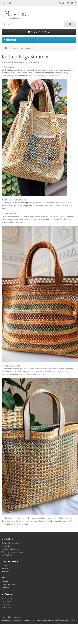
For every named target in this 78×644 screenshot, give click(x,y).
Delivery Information (11, 543)
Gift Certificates (8, 585)
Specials (5, 588)
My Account (7, 598)
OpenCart (16, 617)
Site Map (5, 571)
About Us (6, 546)
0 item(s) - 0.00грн (39, 32)
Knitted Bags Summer (21, 48)
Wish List (6, 604)
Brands (5, 582)
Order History (8, 601)
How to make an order (12, 549)
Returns (5, 568)
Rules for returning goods (13, 552)
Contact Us (6, 565)
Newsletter (6, 607)
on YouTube (7, 555)
